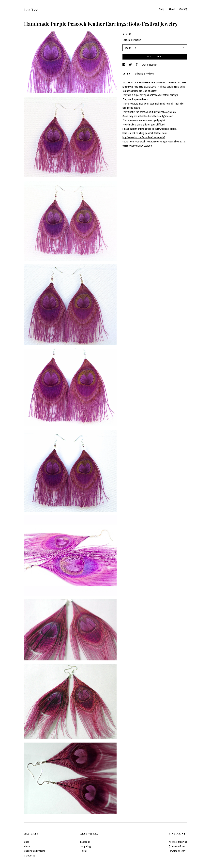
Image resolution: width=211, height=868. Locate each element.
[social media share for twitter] (131, 65)
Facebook (85, 842)
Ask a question (150, 65)
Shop (162, 9)
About (172, 9)
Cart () (183, 9)
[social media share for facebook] (124, 65)
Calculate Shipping (132, 40)
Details (127, 74)
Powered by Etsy (177, 851)
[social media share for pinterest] (137, 65)
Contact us (30, 855)
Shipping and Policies (35, 851)
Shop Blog (86, 846)
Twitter (84, 851)
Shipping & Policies (144, 74)
